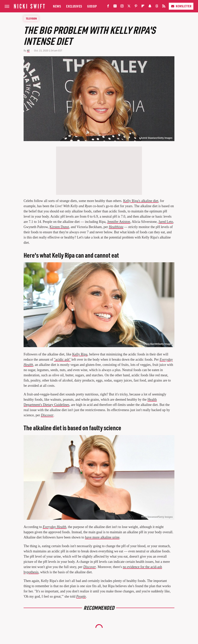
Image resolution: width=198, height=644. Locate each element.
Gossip (92, 6)
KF (28, 51)
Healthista (116, 227)
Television (31, 18)
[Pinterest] (136, 7)
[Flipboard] (143, 7)
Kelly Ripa (80, 354)
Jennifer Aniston (119, 222)
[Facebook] (108, 7)
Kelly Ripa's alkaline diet (141, 201)
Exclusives (74, 6)
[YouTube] (115, 7)
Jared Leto (166, 222)
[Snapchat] (150, 7)
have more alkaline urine (102, 537)
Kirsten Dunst (59, 227)
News (57, 6)
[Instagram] (122, 7)
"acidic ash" (62, 359)
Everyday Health (54, 527)
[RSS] (164, 7)
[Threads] (157, 7)
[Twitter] (129, 7)
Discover (47, 415)
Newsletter (181, 6)
